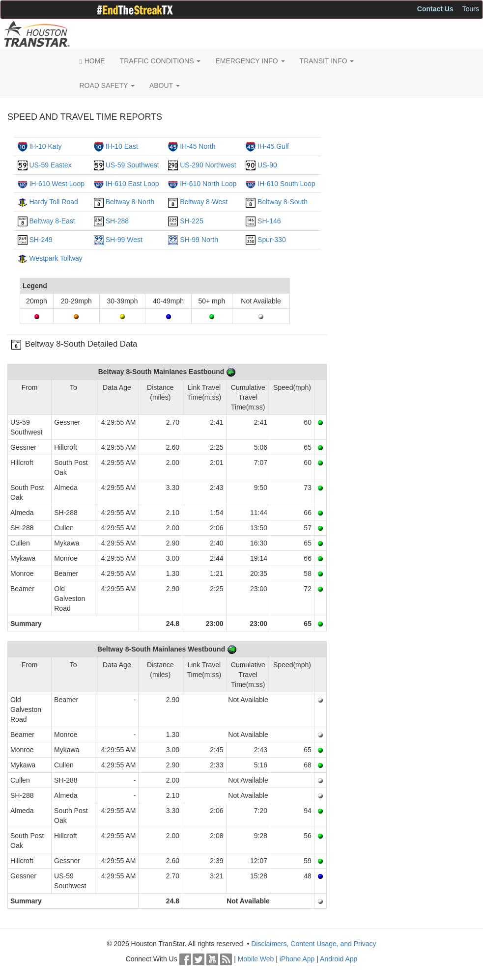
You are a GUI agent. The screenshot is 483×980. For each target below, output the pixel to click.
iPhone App (297, 959)
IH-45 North (198, 146)
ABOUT (165, 85)
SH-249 (41, 240)
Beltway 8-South (283, 202)
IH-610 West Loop (57, 184)
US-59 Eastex (50, 165)
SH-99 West (124, 240)
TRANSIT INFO (327, 61)
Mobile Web (256, 959)
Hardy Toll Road (53, 202)
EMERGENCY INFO (250, 61)
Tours (471, 9)
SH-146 (269, 221)
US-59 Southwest (132, 165)
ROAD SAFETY (107, 85)
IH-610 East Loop (132, 184)
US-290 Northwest (208, 165)
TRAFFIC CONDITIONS (160, 61)
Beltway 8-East (52, 221)
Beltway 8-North (130, 202)
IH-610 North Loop (208, 184)
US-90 (267, 165)
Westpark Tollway (56, 258)
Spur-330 (272, 240)
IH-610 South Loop (286, 184)
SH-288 (117, 221)
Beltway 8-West (204, 202)
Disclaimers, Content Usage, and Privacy (313, 944)
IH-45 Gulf (273, 146)
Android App (339, 959)
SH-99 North (199, 240)
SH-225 (191, 221)
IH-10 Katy (45, 146)
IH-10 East (122, 146)
